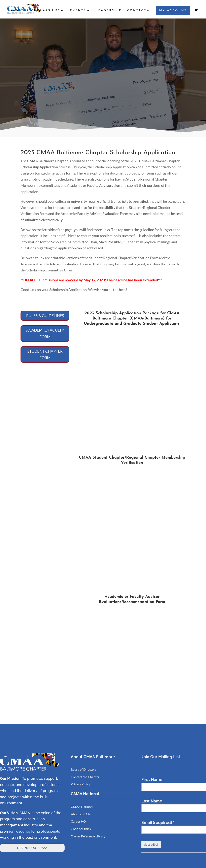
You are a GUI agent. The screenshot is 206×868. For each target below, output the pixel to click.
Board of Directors (84, 769)
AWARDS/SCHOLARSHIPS (35, 11)
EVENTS (78, 11)
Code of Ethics (81, 829)
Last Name (152, 801)
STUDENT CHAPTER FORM (45, 354)
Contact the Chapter (85, 777)
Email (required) (158, 823)
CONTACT (137, 11)
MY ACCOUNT (173, 11)
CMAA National (82, 807)
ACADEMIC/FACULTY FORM (45, 333)
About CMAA (80, 814)
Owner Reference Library (88, 836)
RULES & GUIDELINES (45, 316)
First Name (152, 780)
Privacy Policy (80, 784)
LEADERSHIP (109, 11)
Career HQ (78, 821)
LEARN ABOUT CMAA (32, 848)
